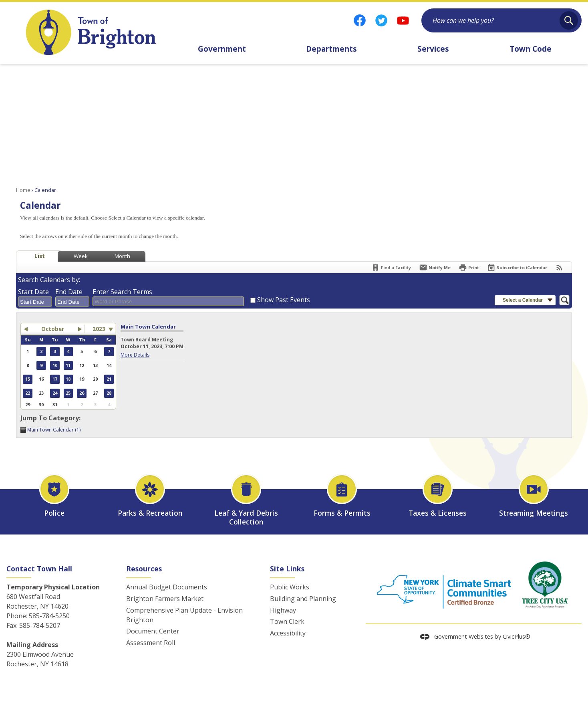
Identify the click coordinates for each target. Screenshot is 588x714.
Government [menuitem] (222, 49)
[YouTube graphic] (403, 20)
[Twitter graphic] (381, 20)
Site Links (287, 569)
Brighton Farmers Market (165, 599)
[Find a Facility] (391, 267)
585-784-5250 (49, 616)
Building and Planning (303, 599)
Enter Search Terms (122, 292)
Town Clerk (287, 621)
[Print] (469, 267)
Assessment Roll (151, 643)
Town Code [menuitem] (531, 49)
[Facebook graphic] (360, 20)
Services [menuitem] (433, 49)
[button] (569, 20)
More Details (135, 355)
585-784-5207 (40, 625)
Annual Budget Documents (167, 587)
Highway (283, 610)
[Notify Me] (435, 267)
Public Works (290, 587)
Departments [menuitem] (331, 49)
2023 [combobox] (99, 329)
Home (23, 190)
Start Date (33, 292)
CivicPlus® (517, 636)
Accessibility (288, 633)
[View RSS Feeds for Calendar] (559, 267)
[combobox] (35, 302)
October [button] (53, 329)
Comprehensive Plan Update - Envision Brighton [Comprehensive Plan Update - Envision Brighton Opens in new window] (184, 615)
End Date (69, 292)
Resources (144, 569)
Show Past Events (284, 300)
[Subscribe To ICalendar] (517, 267)
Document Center (153, 631)
